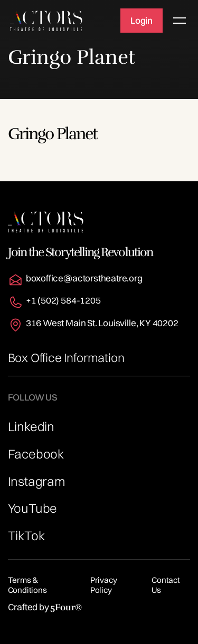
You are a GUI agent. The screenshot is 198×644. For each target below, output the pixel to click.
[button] (177, 21)
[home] (46, 21)
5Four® (66, 607)
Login (142, 20)
